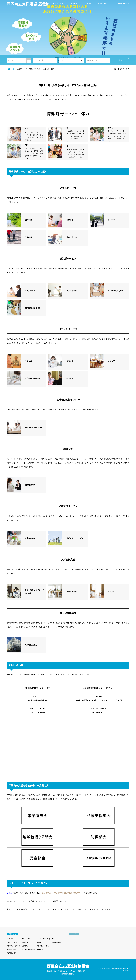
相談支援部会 (11, 949)
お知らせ (89, 4)
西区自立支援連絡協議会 (68, 966)
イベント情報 (26, 939)
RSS (7, 969)
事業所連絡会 (56, 942)
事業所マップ (41, 942)
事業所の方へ (103, 4)
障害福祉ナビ (74, 4)
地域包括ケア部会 (43, 946)
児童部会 (25, 946)
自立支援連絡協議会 (122, 4)
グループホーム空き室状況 (46, 939)
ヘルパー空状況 (12, 942)
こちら (10, 893)
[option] (68, 33)
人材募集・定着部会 (13, 946)
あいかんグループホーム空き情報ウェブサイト (63, 893)
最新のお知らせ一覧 (120, 69)
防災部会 (40, 949)
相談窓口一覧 (58, 4)
